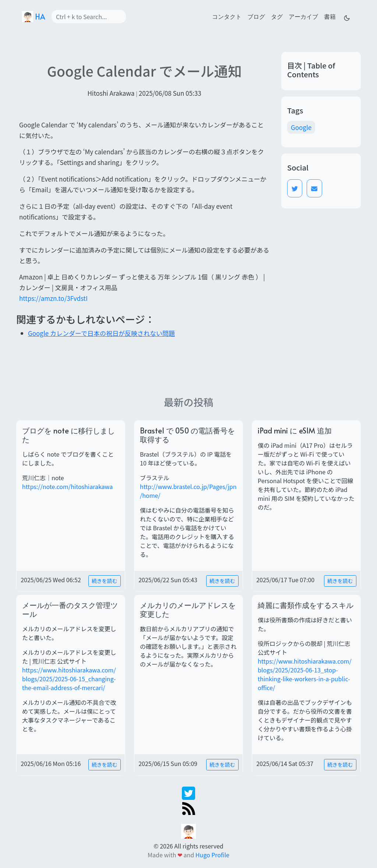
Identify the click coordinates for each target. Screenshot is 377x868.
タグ (277, 16)
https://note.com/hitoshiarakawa (67, 486)
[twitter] (188, 792)
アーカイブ (303, 16)
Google (301, 127)
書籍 (330, 16)
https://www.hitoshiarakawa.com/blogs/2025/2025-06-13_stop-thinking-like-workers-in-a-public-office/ (305, 674)
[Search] (89, 17)
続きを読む (105, 581)
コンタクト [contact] (227, 16)
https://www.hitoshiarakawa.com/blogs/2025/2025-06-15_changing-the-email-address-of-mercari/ (69, 679)
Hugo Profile (212, 855)
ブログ (256, 16)
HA (34, 17)
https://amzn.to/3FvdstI (53, 298)
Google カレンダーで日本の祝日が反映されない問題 (101, 333)
